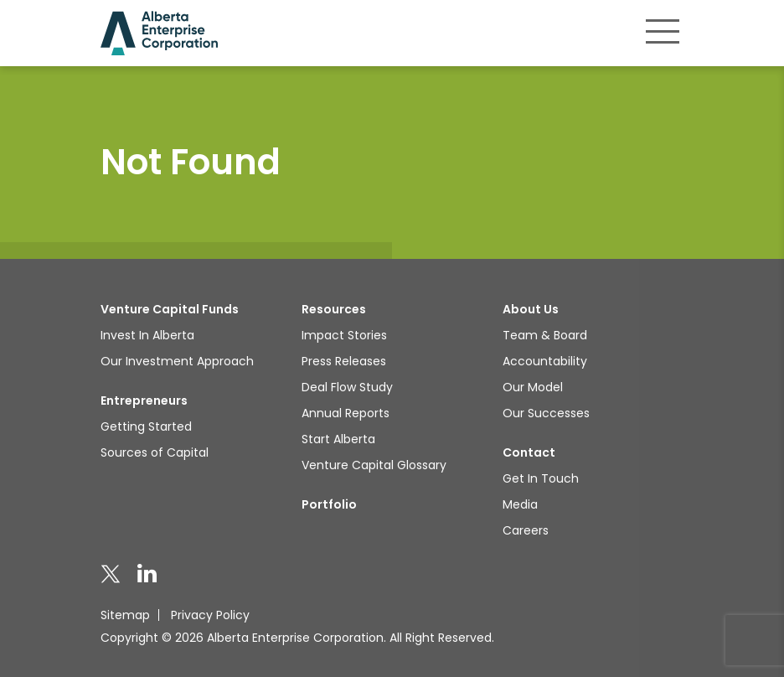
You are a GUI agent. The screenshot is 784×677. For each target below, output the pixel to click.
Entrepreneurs (144, 401)
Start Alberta (338, 439)
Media (520, 504)
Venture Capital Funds (170, 309)
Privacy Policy (210, 615)
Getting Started (146, 426)
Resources (334, 309)
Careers (526, 530)
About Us (531, 309)
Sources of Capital (155, 452)
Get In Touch (541, 478)
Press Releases (344, 361)
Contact (529, 452)
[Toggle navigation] (663, 31)
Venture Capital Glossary (374, 465)
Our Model (533, 387)
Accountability (545, 361)
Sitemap (125, 615)
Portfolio (329, 504)
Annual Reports (346, 413)
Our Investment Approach (177, 361)
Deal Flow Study (347, 387)
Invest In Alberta (147, 335)
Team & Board (545, 335)
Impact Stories (344, 335)
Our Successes (546, 413)
